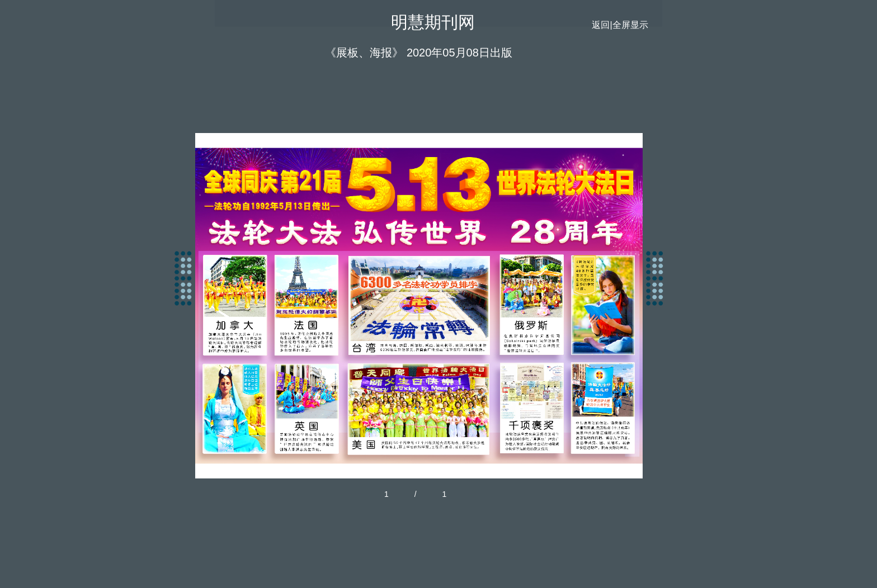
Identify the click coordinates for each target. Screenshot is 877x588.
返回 (601, 25)
